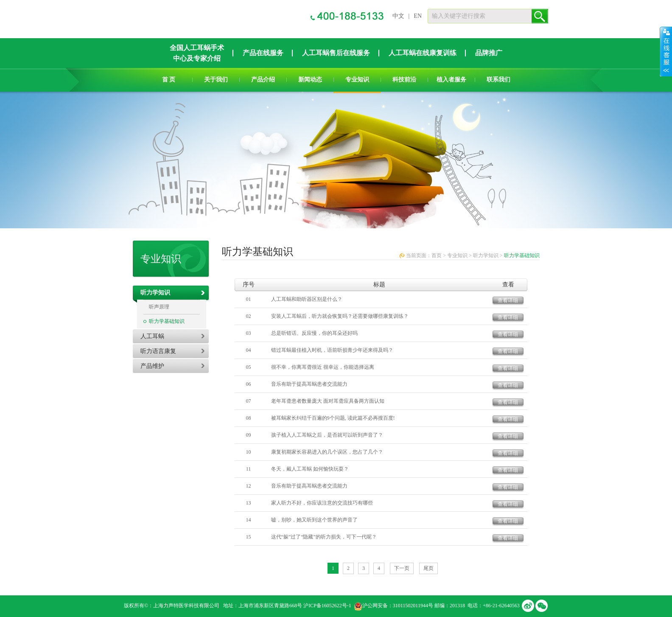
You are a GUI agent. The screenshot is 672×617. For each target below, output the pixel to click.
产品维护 (152, 366)
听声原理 (159, 307)
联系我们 (498, 80)
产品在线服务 (263, 53)
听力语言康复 (158, 351)
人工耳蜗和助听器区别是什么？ (307, 299)
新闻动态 (310, 80)
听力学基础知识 (167, 321)
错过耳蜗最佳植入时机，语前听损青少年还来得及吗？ (332, 350)
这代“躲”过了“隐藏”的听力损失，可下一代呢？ (324, 537)
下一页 (402, 568)
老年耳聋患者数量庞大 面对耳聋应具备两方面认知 (328, 401)
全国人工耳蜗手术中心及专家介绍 (197, 53)
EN (418, 16)
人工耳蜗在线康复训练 (423, 53)
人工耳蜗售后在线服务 (336, 53)
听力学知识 (155, 293)
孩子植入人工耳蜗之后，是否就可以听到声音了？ (327, 435)
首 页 (169, 80)
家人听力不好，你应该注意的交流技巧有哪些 (322, 503)
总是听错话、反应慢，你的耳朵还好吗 (314, 333)
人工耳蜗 (152, 336)
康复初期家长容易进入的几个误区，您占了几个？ (327, 452)
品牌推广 (489, 53)
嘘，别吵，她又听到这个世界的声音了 (314, 520)
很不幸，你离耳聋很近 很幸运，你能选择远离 (323, 367)
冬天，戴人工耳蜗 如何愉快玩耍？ (310, 469)
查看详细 (508, 300)
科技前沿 (404, 80)
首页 (437, 255)
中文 (398, 16)
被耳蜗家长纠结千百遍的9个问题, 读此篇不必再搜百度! (333, 418)
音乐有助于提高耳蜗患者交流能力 (309, 384)
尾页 (428, 568)
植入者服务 (451, 80)
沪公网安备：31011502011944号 (398, 606)
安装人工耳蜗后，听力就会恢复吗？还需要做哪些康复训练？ (340, 316)
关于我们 (216, 80)
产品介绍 (263, 80)
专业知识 (357, 80)
